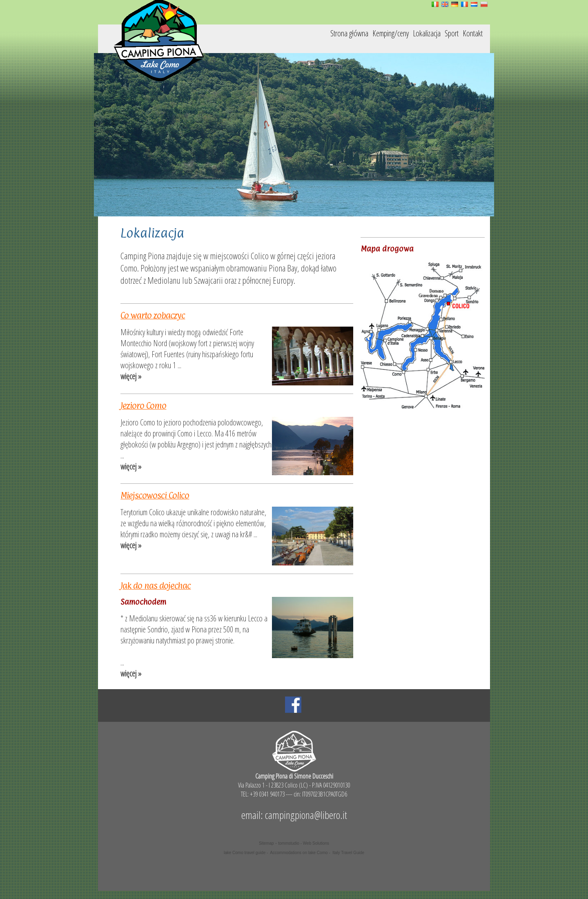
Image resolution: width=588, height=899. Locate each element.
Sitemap (266, 843)
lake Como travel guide (245, 853)
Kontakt (473, 33)
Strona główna (349, 33)
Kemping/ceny (391, 33)
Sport (452, 33)
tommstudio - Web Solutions (304, 843)
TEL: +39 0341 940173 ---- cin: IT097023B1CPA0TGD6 (294, 794)
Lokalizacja (427, 33)
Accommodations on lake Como (299, 853)
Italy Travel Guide (348, 853)
